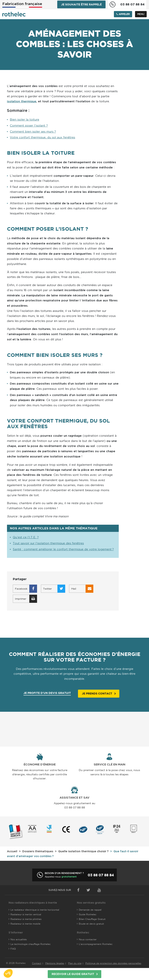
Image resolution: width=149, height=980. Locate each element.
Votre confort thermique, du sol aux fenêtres (42, 137)
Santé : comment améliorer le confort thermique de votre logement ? (63, 549)
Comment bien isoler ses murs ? (33, 132)
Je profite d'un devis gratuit (47, 693)
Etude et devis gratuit (91, 924)
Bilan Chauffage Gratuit (92, 919)
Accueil (12, 851)
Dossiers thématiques (38, 851)
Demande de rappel (90, 910)
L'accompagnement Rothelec (96, 944)
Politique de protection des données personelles (113, 963)
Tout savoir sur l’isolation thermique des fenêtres (48, 543)
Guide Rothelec (88, 914)
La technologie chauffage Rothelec (31, 944)
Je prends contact (97, 694)
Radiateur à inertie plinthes (26, 919)
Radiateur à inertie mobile (25, 924)
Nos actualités (19, 939)
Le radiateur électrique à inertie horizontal (35, 910)
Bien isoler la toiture (25, 119)
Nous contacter (88, 939)
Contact (37, 963)
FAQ (13, 949)
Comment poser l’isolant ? (29, 126)
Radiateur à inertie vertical (26, 914)
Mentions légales (55, 963)
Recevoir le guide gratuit (73, 974)
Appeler (123, 14)
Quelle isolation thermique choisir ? (83, 851)
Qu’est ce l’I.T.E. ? (26, 537)
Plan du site (75, 963)
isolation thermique (22, 101)
